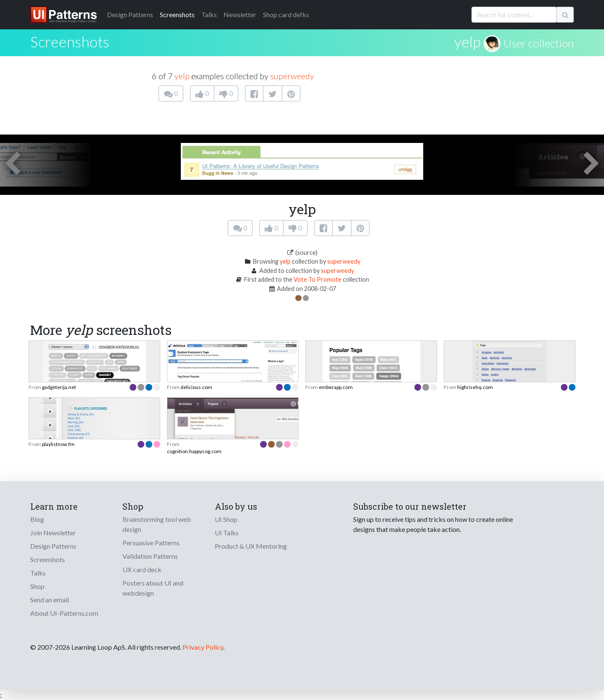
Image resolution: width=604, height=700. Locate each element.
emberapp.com (336, 387)
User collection (539, 43)
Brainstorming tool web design (157, 524)
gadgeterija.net (59, 387)
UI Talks (227, 533)
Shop (37, 586)
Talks (209, 14)
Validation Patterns (150, 556)
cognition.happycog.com (194, 451)
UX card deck (142, 569)
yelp (467, 41)
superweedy (292, 76)
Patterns (130, 14)
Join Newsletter (53, 533)
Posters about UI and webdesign (153, 588)
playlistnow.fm (58, 444)
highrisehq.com (475, 387)
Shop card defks (286, 14)
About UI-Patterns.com (64, 613)
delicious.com (196, 387)
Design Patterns (53, 546)
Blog (37, 519)
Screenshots (177, 14)
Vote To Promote (318, 279)
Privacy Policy (203, 647)
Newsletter (240, 14)
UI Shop (226, 519)
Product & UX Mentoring (251, 546)
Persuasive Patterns (151, 543)
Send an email (49, 600)
